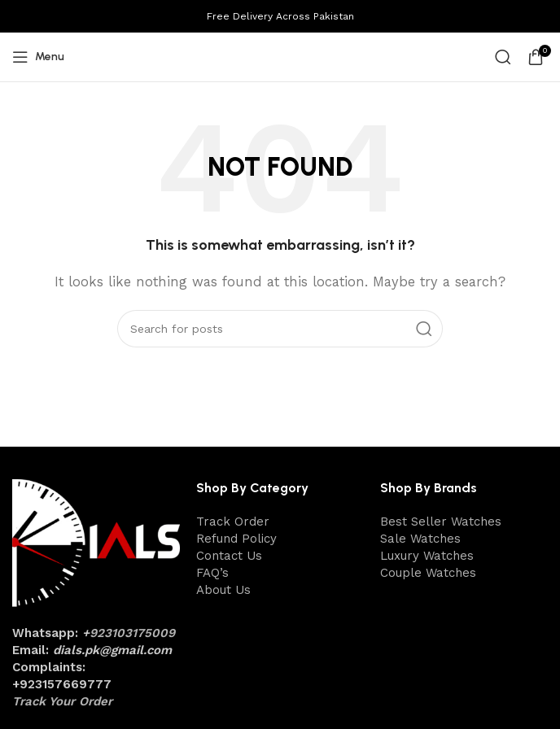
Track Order (233, 522)
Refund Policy (236, 539)
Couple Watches (428, 573)
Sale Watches (420, 539)
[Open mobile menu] (38, 57)
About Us (223, 590)
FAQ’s (212, 573)
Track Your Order (62, 701)
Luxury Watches (427, 556)
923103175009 (132, 633)
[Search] (503, 57)
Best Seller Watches (441, 522)
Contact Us (229, 556)
